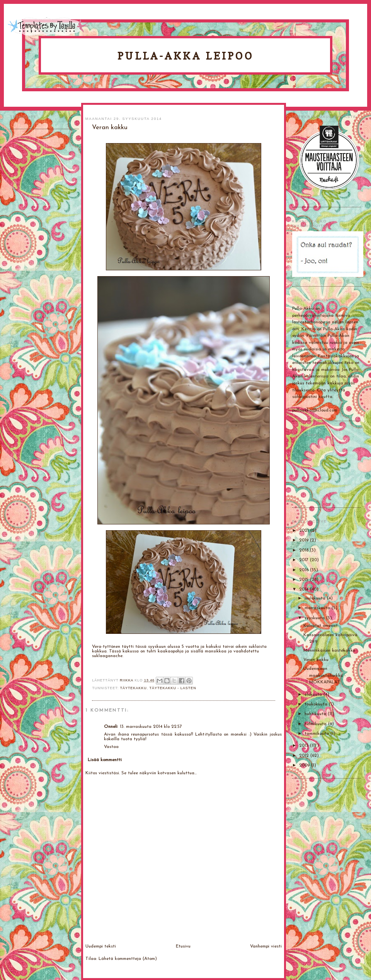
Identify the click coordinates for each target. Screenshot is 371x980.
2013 (305, 746)
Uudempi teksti (101, 946)
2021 (305, 531)
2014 (305, 589)
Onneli (111, 727)
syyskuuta (315, 618)
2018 (305, 550)
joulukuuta (316, 598)
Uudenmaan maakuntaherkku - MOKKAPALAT (325, 675)
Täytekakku (133, 688)
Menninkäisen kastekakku (329, 650)
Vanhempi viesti (266, 946)
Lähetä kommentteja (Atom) (128, 959)
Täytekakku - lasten (173, 688)
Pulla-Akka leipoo (185, 56)
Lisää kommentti (105, 760)
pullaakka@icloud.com (315, 410)
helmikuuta (316, 724)
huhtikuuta (316, 714)
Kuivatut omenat (321, 626)
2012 (305, 756)
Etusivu (183, 946)
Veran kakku (316, 660)
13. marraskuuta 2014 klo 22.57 (151, 727)
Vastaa (111, 747)
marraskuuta (318, 608)
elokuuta (314, 695)
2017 (305, 560)
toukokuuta (317, 704)
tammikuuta (317, 734)
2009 (305, 765)
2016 (305, 570)
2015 (305, 580)
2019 (305, 540)
